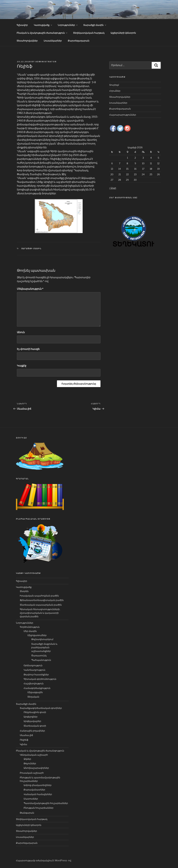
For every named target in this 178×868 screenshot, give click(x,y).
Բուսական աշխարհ (32, 773)
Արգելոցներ (31, 717)
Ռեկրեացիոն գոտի (35, 712)
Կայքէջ (22, 366)
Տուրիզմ (114, 85)
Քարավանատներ (34, 790)
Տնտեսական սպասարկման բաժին (41, 605)
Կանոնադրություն (34, 670)
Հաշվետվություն (34, 683)
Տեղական (33, 697)
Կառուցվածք (43, 25)
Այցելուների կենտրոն (123, 33)
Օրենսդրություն (33, 665)
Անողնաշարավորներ (36, 768)
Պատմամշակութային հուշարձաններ (46, 803)
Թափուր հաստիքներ (36, 674)
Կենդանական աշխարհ (34, 755)
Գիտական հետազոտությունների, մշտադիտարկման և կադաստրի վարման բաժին (40, 613)
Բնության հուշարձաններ (39, 808)
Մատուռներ (31, 799)
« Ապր (113, 188)
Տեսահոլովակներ (27, 41)
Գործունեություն (30, 627)
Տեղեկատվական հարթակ (89, 33)
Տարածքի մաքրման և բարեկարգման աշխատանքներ (44, 647)
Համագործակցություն (37, 688)
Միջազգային (35, 692)
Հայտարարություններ (123, 115)
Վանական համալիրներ (38, 794)
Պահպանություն (41, 660)
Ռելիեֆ (24, 740)
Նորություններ (68, 25)
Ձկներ (27, 759)
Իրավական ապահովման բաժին (39, 596)
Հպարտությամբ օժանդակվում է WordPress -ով (44, 860)
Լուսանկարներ (53, 41)
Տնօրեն (24, 591)
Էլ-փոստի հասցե (28, 349)
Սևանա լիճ (26, 735)
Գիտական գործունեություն (40, 679)
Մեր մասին (30, 631)
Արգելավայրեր (32, 721)
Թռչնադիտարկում (42, 639)
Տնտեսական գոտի (35, 726)
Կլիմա (23, 744)
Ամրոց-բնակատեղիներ (38, 785)
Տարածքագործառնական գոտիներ (41, 708)
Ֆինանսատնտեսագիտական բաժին (42, 600)
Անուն (21, 332)
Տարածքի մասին (95, 25)
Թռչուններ (30, 763)
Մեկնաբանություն (30, 289)
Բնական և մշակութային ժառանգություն (42, 33)
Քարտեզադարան (79, 41)
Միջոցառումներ (37, 635)
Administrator (46, 62)
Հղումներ (115, 91)
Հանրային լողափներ (32, 731)
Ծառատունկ (39, 655)
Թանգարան (27, 813)
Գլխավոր (22, 25)
